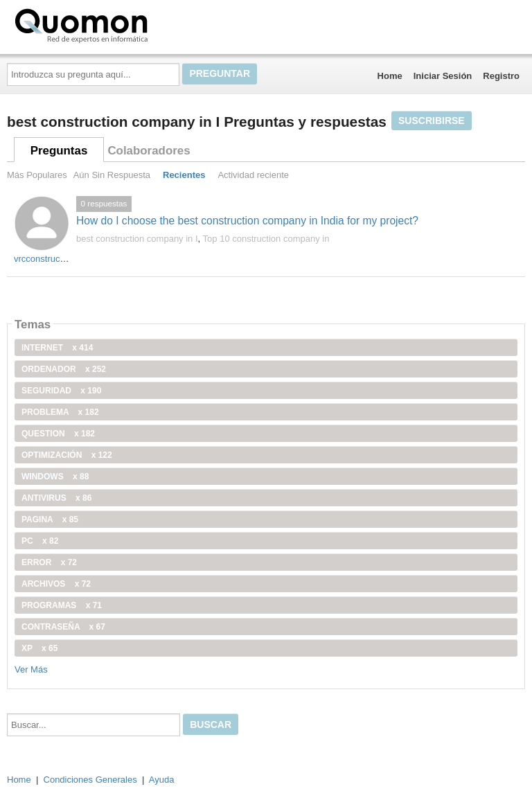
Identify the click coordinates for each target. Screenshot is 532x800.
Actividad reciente (253, 175)
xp (39, 648)
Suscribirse (432, 121)
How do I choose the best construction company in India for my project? (247, 221)
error (49, 562)
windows (55, 477)
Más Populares (37, 175)
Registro (501, 76)
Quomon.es (125, 24)
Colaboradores (149, 151)
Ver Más (31, 669)
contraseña (63, 627)
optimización (67, 455)
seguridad (61, 391)
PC (40, 541)
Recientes (184, 175)
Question (58, 434)
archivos (56, 584)
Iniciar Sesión (443, 76)
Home (390, 76)
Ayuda (162, 780)
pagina (50, 519)
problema (60, 412)
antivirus (56, 498)
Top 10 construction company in (266, 239)
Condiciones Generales (90, 780)
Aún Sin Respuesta (112, 175)
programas (62, 605)
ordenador (64, 369)
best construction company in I (137, 239)
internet (57, 348)
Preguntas (59, 151)
